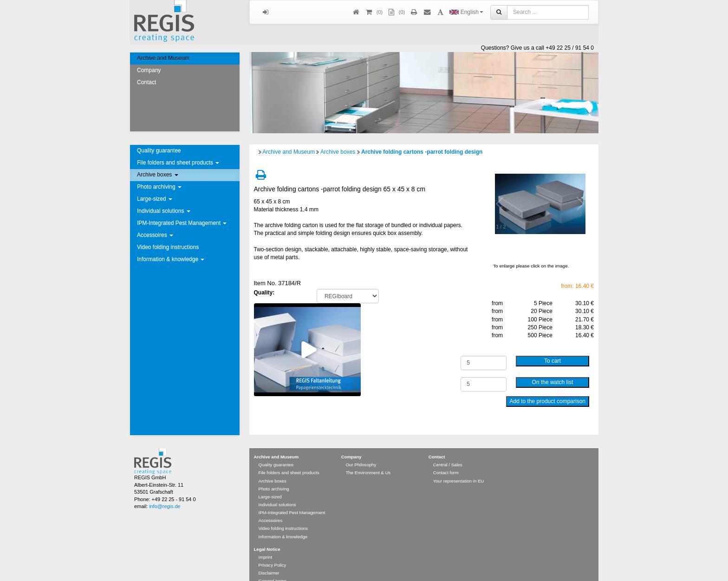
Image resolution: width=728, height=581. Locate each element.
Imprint (265, 544)
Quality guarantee (159, 150)
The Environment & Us (368, 459)
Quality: (264, 293)
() (374, 12)
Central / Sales (448, 451)
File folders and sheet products (178, 163)
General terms (273, 567)
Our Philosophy (361, 451)
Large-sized (155, 199)
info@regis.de (165, 493)
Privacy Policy (273, 552)
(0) (396, 12)
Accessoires (155, 235)
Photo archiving (159, 187)
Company (149, 70)
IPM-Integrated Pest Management (182, 223)
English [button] (466, 12)
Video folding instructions (168, 247)
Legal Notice (267, 536)
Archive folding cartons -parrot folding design (422, 152)
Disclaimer (269, 559)
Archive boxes (158, 175)
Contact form (446, 459)
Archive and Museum (163, 58)
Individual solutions (164, 211)
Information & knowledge (171, 259)
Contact (146, 82)
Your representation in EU (459, 467)
